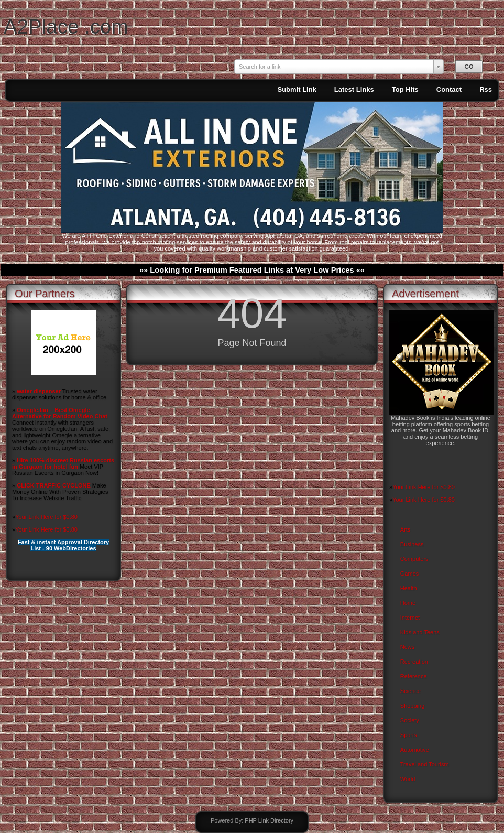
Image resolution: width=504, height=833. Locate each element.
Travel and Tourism (425, 764)
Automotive (415, 750)
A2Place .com (66, 26)
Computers (414, 559)
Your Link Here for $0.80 (46, 517)
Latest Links (354, 89)
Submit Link (297, 89)
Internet (410, 618)
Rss (486, 89)
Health (409, 588)
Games (409, 574)
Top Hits (405, 89)
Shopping (413, 706)
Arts (406, 529)
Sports (409, 735)
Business (412, 544)
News (408, 647)
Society (410, 720)
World (408, 779)
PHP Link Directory (269, 820)
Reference (414, 676)
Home (408, 603)
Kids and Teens (420, 632)
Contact (449, 89)
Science (410, 691)
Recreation (414, 662)
